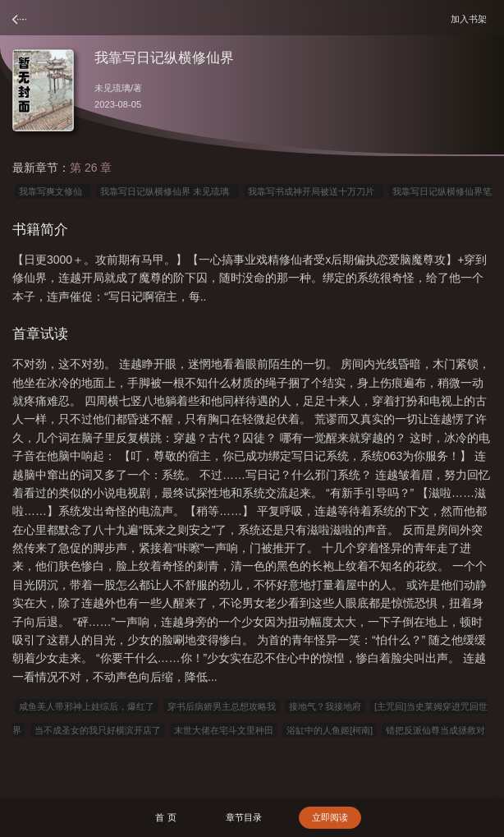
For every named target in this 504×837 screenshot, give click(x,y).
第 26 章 (91, 168)
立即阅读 (330, 817)
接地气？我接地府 (325, 706)
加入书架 (471, 18)
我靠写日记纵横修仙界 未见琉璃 (167, 191)
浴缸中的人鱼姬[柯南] (330, 730)
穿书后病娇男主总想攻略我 (222, 706)
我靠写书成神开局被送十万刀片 (314, 191)
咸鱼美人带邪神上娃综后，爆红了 (87, 706)
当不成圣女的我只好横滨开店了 (98, 730)
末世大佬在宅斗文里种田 (224, 730)
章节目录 (244, 817)
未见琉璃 (112, 88)
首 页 (165, 817)
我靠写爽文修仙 (53, 191)
